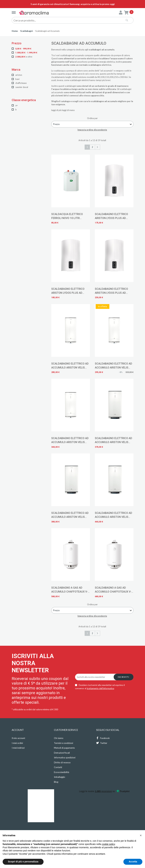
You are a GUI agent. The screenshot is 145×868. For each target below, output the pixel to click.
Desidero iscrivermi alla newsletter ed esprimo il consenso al (100, 687)
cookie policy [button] (108, 844)
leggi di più (56, 110)
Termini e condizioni (64, 743)
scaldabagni (66, 55)
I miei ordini (17, 743)
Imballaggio (60, 777)
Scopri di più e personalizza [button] (23, 862)
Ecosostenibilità (62, 772)
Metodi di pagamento (64, 748)
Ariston (17, 75)
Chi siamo (59, 738)
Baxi (16, 79)
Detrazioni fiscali (62, 753)
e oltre (22, 57)
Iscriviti (123, 677)
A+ (15, 105)
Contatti (58, 767)
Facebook (103, 738)
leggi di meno (68, 110)
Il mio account (18, 738)
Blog (56, 782)
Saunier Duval (20, 87)
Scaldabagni (27, 31)
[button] (141, 835)
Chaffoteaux (19, 83)
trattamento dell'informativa (100, 688)
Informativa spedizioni (65, 758)
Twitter (102, 743)
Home (15, 31)
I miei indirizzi (18, 748)
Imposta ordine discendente (92, 130)
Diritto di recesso (62, 762)
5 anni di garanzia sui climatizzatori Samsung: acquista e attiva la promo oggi (73, 4)
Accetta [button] (133, 862)
